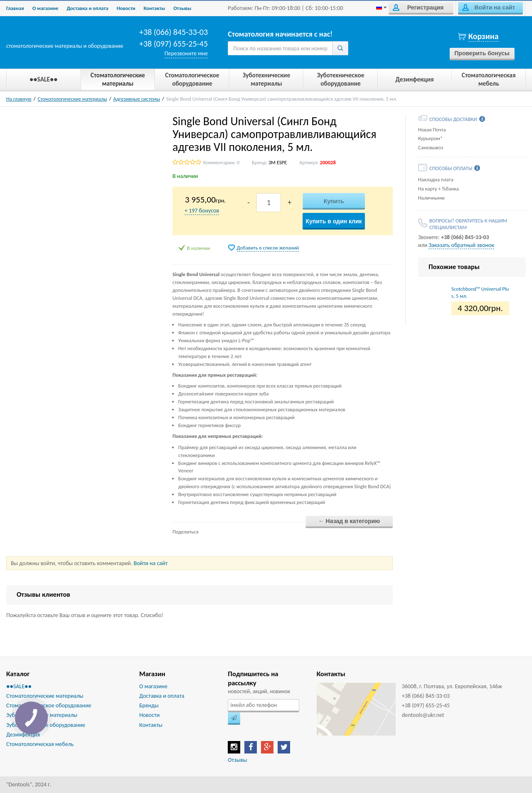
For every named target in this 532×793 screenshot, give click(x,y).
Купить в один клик (334, 221)
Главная (15, 8)
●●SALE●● (19, 686)
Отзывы (182, 8)
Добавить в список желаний (268, 248)
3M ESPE (278, 162)
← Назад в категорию (349, 521)
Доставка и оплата (87, 8)
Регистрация (418, 7)
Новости (126, 8)
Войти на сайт (489, 7)
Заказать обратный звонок (461, 245)
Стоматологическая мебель (40, 744)
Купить (334, 201)
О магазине (46, 8)
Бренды (149, 705)
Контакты (155, 8)
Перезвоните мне (186, 53)
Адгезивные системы (137, 99)
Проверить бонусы (482, 53)
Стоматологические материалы (73, 99)
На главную (19, 99)
